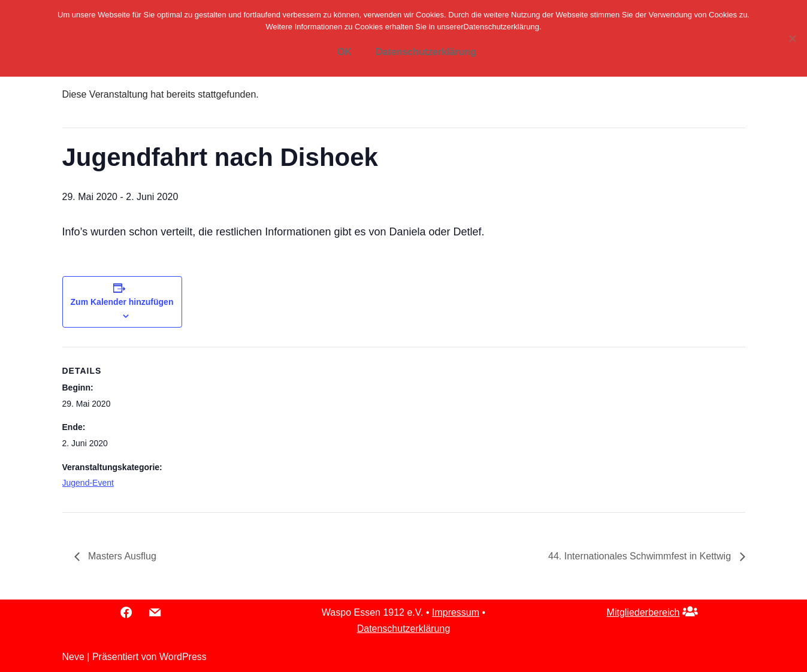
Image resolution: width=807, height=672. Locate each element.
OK (344, 52)
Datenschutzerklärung (404, 629)
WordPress (183, 657)
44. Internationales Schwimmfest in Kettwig (641, 556)
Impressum (456, 612)
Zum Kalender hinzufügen (122, 302)
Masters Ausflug (121, 556)
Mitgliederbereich (643, 612)
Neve (73, 657)
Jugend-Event (88, 483)
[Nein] (792, 38)
